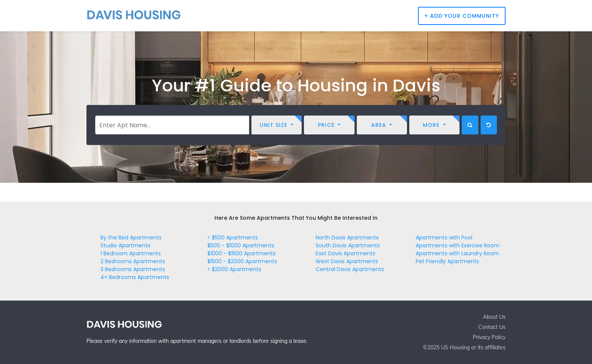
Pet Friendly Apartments (447, 261)
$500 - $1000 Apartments (241, 245)
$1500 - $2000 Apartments (242, 261)
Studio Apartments (125, 245)
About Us (494, 317)
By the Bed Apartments (131, 238)
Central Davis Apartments (350, 269)
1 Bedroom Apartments (131, 253)
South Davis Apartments (348, 245)
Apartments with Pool (444, 238)
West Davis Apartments (347, 261)
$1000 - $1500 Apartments (241, 253)
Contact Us (492, 327)
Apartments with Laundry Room (457, 253)
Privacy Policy (489, 337)
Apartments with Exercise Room (458, 245)
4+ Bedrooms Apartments (135, 277)
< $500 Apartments (233, 238)
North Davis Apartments (347, 238)
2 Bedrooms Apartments (133, 261)
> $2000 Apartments (234, 269)
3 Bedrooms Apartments (133, 269)
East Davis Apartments (345, 253)
